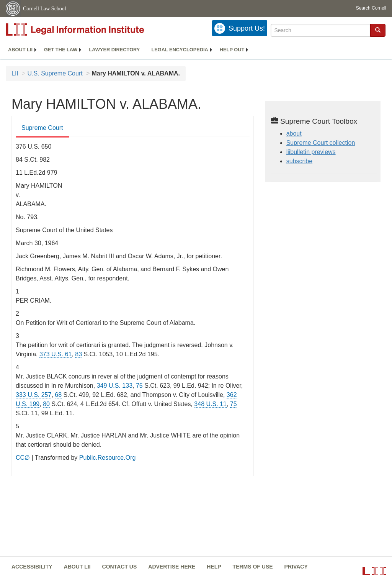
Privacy (296, 567)
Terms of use (253, 567)
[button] (378, 30)
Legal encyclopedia (180, 50)
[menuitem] (20, 50)
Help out (232, 50)
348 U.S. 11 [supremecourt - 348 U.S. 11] (210, 404)
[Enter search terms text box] (321, 30)
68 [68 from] (58, 395)
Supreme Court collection (321, 143)
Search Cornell (371, 8)
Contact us (120, 567)
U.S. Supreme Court (55, 73)
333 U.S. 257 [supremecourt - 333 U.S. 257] (33, 395)
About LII (20, 50)
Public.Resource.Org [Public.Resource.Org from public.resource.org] (108, 458)
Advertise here (172, 567)
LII (15, 73)
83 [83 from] (78, 354)
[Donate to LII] (240, 28)
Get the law (61, 50)
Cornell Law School (45, 9)
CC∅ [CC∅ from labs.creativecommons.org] (23, 458)
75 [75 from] (139, 386)
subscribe (299, 161)
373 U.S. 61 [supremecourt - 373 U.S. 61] (56, 354)
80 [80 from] (46, 404)
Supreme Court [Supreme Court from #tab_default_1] (42, 128)
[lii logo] (92, 29)
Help (214, 567)
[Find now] (378, 30)
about (294, 134)
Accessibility (32, 567)
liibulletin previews (311, 152)
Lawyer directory (114, 50)
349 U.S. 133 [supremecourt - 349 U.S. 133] (115, 386)
